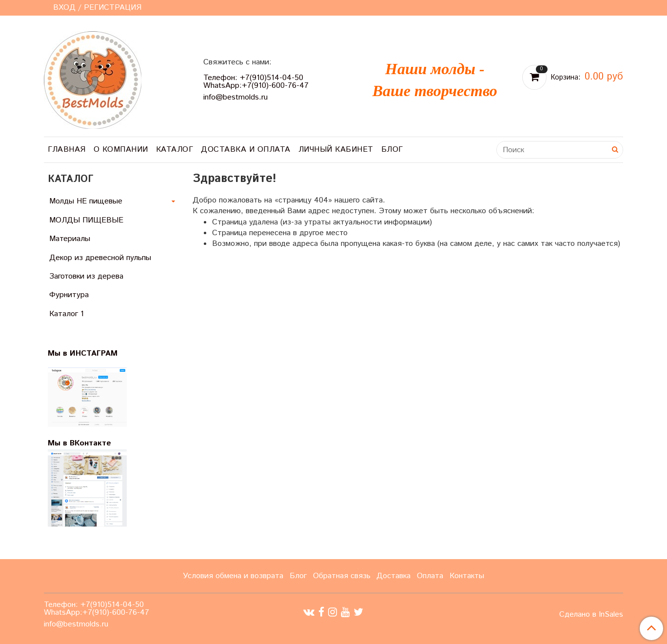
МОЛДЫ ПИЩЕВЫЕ (86, 220)
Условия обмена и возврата (233, 576)
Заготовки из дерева (86, 276)
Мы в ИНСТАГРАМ (89, 353)
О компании (121, 150)
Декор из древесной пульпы (100, 258)
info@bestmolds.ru (235, 97)
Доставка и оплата (246, 150)
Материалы (70, 239)
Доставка (393, 576)
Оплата (430, 576)
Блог (392, 150)
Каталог (175, 150)
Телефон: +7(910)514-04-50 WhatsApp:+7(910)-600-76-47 (256, 82)
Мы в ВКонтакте (79, 443)
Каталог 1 (67, 314)
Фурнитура (69, 295)
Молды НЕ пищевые (86, 201)
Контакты (467, 576)
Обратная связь (342, 576)
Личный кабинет (336, 150)
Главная (67, 150)
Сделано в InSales (591, 615)
